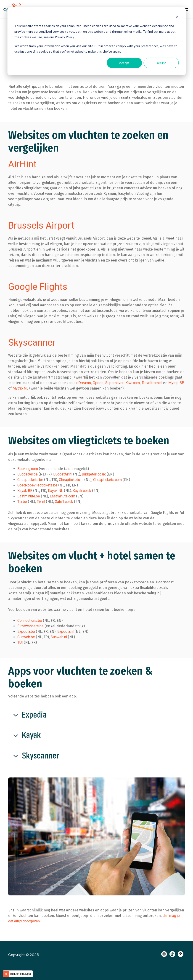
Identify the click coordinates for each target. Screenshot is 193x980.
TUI (20, 642)
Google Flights (38, 287)
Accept (124, 63)
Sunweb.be (26, 637)
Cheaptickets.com (107, 480)
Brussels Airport (41, 226)
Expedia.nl (66, 632)
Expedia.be (26, 632)
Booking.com (28, 469)
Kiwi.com (133, 383)
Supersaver (114, 383)
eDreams (84, 383)
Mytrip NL (20, 388)
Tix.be (22, 502)
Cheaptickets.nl (72, 480)
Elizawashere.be (30, 626)
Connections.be (30, 621)
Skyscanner (32, 343)
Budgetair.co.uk (94, 474)
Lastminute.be (29, 496)
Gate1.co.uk (64, 502)
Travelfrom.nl (152, 383)
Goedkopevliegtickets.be (38, 485)
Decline (161, 63)
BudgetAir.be (28, 474)
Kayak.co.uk (82, 491)
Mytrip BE (176, 383)
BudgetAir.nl (63, 474)
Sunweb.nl (59, 637)
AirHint (22, 164)
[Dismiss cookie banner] (177, 17)
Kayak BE (25, 491)
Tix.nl (41, 502)
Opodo (98, 383)
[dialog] (96, 41)
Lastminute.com (62, 496)
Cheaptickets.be (30, 480)
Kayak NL (56, 491)
